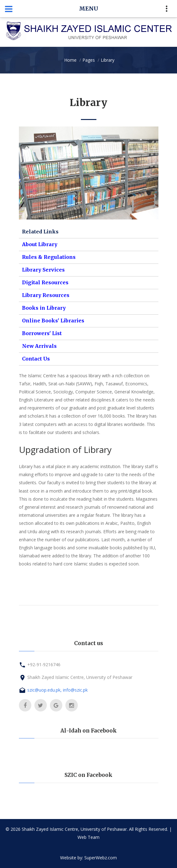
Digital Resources (45, 282)
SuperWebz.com (101, 858)
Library (108, 60)
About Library (40, 244)
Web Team (88, 837)
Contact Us (36, 359)
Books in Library (44, 308)
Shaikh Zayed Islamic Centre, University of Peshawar (80, 677)
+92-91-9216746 (44, 664)
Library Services (43, 270)
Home (70, 60)
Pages (89, 60)
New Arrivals (39, 346)
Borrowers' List (42, 333)
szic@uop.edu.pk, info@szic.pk (58, 690)
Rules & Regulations (49, 257)
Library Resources (46, 295)
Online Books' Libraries (53, 321)
